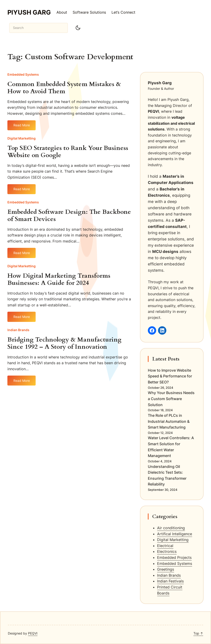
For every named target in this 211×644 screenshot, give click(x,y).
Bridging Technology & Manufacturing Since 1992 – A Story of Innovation (64, 343)
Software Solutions (89, 12)
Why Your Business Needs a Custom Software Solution (171, 399)
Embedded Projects (174, 557)
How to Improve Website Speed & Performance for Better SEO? (170, 376)
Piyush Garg (29, 12)
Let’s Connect (123, 12)
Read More (22, 127)
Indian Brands (18, 330)
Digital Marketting (22, 138)
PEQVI (33, 633)
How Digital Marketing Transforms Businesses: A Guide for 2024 (59, 280)
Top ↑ (198, 633)
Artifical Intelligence (175, 534)
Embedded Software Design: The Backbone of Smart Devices (69, 216)
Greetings (166, 569)
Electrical (165, 546)
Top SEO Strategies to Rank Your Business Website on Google (68, 152)
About (62, 12)
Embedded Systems (23, 74)
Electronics (167, 551)
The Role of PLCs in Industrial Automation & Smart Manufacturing (169, 421)
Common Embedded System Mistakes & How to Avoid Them (64, 88)
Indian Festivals (170, 581)
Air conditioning (171, 528)
